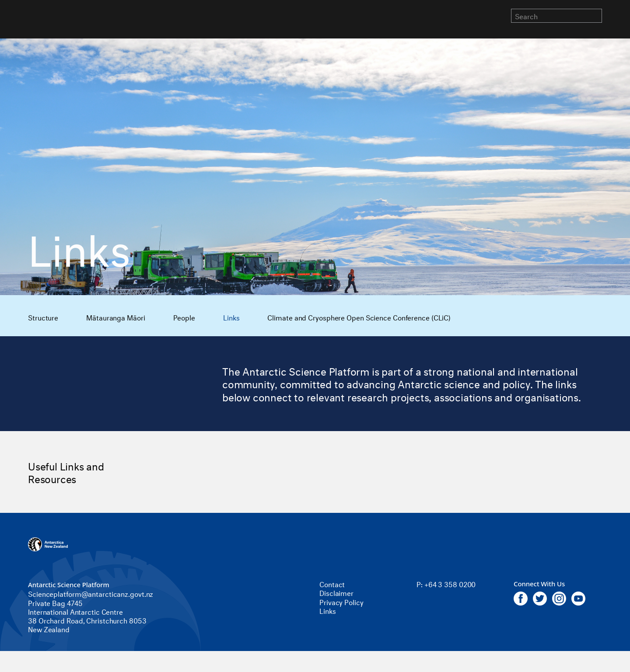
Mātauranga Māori (115, 317)
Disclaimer (336, 592)
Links (231, 317)
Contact (332, 583)
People (184, 317)
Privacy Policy (341, 601)
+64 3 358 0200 (450, 583)
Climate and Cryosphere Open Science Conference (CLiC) (359, 317)
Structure (43, 317)
